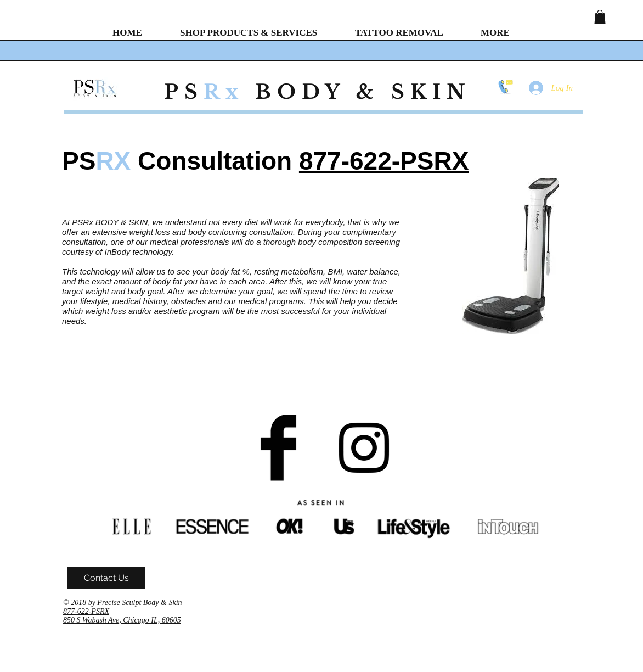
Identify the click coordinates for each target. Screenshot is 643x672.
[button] (600, 17)
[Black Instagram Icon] (364, 448)
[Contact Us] (106, 578)
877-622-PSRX (384, 161)
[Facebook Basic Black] (278, 448)
